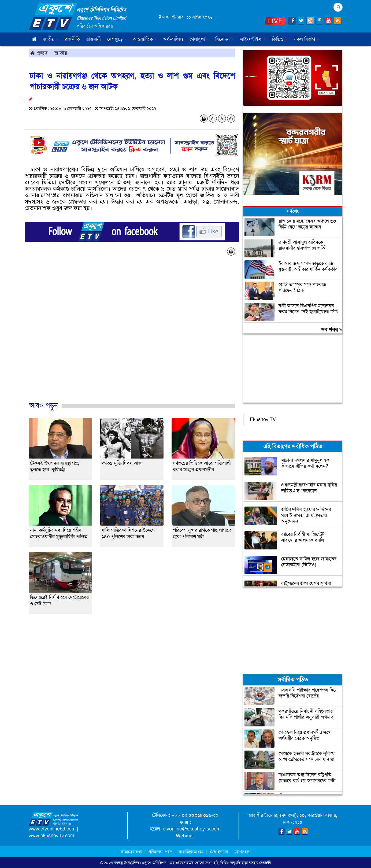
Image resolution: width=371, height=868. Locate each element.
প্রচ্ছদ (39, 53)
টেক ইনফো (220, 852)
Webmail (185, 836)
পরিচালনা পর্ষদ (160, 852)
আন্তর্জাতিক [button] (145, 39)
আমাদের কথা (132, 852)
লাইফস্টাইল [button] (253, 39)
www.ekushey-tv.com (51, 836)
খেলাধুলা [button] (199, 39)
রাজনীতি (72, 39)
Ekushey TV (263, 419)
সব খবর (332, 330)
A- (213, 119)
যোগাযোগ (242, 852)
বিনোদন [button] (225, 39)
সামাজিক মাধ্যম (191, 852)
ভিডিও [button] (280, 39)
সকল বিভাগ (306, 39)
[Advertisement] (132, 334)
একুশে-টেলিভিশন (154, 863)
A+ (231, 119)
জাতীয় (61, 53)
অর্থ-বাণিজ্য (173, 39)
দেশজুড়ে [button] (117, 39)
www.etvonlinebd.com (52, 829)
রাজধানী (94, 39)
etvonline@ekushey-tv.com (192, 829)
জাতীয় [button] (51, 39)
